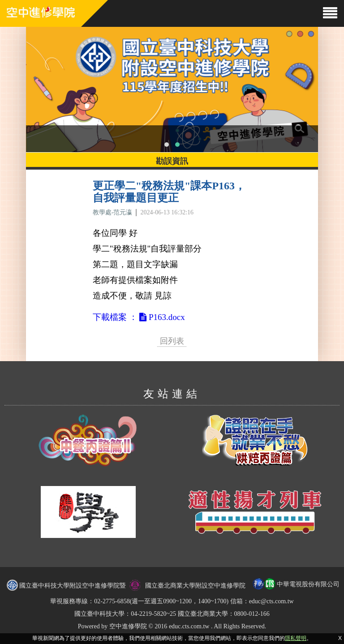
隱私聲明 (296, 638)
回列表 (172, 341)
